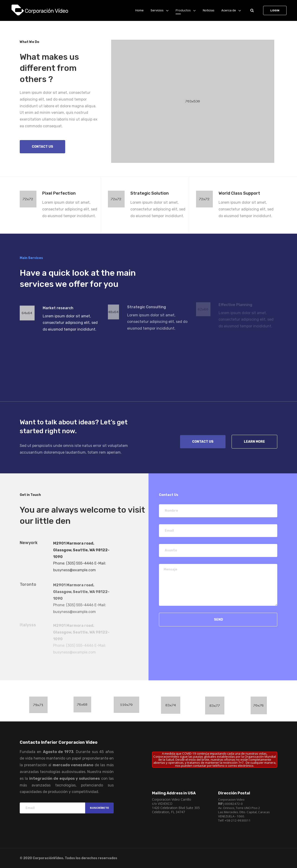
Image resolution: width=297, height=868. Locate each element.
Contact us (42, 147)
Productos (183, 10)
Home (139, 10)
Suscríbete (99, 808)
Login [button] (275, 10)
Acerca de (229, 10)
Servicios (157, 10)
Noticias (209, 10)
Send (218, 620)
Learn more (254, 442)
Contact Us (203, 442)
